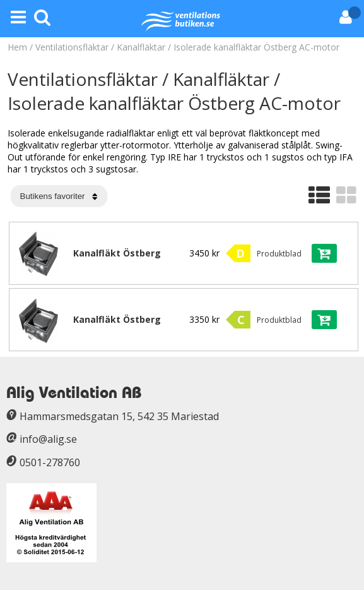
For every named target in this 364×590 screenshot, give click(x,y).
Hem (17, 47)
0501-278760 (50, 462)
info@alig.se (48, 439)
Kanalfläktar (141, 47)
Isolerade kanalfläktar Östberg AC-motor (256, 47)
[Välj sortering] (59, 196)
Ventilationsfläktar (72, 47)
